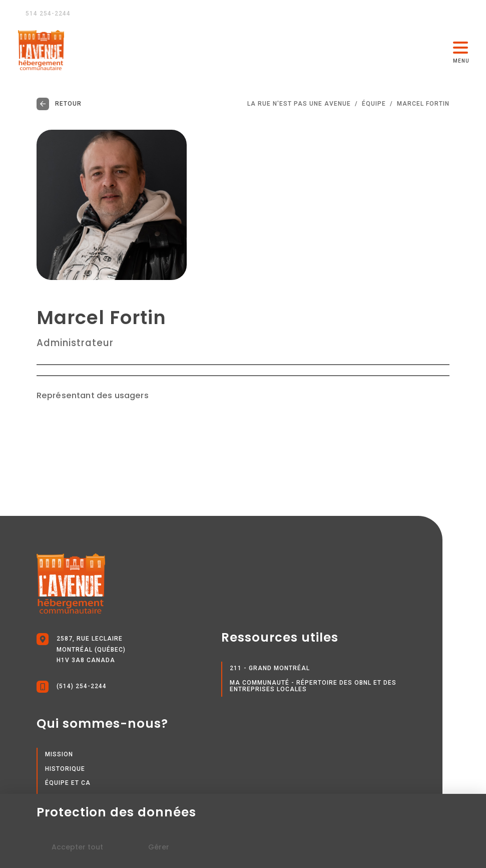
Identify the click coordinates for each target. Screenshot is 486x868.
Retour (59, 104)
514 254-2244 (44, 14)
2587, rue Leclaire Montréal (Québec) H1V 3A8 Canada (81, 648)
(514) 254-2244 (72, 687)
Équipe (374, 104)
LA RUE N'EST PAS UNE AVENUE (299, 104)
